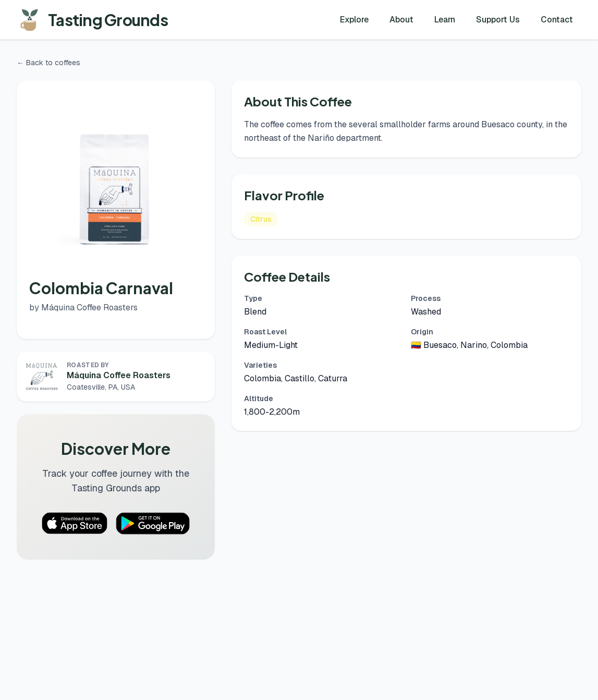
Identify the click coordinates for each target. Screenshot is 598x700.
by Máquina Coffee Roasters (83, 307)
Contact (557, 20)
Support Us (498, 20)
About (401, 20)
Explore (354, 20)
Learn (445, 20)
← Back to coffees (48, 63)
